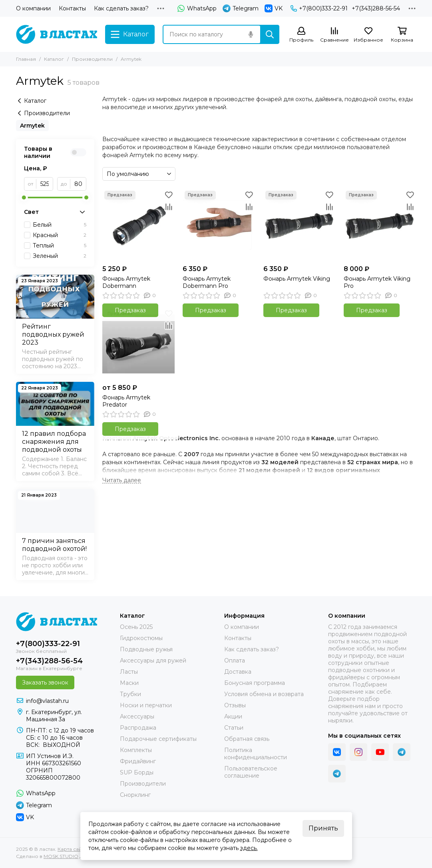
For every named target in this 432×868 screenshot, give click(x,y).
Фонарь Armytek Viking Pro (377, 282)
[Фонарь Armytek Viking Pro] (380, 225)
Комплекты (136, 750)
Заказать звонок (45, 682)
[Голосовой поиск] (251, 34)
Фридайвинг (138, 761)
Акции (233, 716)
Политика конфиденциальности (256, 754)
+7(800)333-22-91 (319, 8)
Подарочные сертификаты (158, 739)
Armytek (32, 126)
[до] (78, 184)
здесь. (249, 848)
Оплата (235, 660)
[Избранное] (368, 35)
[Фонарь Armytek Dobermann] (138, 225)
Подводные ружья (146, 649)
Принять (323, 828)
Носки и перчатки (146, 705)
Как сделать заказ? (121, 8)
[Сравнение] (334, 35)
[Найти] (270, 34)
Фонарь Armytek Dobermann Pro (207, 282)
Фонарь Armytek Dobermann (126, 282)
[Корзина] (402, 35)
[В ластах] (57, 34)
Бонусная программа (255, 683)
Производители (92, 59)
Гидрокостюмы (141, 638)
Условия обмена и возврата (264, 694)
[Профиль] (301, 35)
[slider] (24, 198)
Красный (60, 235)
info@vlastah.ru (47, 701)
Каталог (54, 59)
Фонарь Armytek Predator (126, 401)
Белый (60, 225)
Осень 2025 (136, 627)
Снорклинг (135, 795)
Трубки (130, 694)
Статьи (234, 728)
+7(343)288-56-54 (376, 8)
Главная (26, 59)
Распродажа (138, 728)
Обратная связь (247, 739)
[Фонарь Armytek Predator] (138, 344)
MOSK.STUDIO (61, 856)
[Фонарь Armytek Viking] (300, 225)
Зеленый (60, 256)
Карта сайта (72, 849)
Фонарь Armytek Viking (297, 279)
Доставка (238, 672)
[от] (45, 184)
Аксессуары (137, 716)
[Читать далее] (122, 480)
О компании (33, 8)
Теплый (60, 245)
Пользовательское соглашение (251, 772)
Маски (129, 683)
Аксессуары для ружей (153, 660)
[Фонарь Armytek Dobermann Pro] (219, 225)
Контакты (72, 8)
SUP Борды (137, 772)
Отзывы (235, 705)
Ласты (129, 672)
